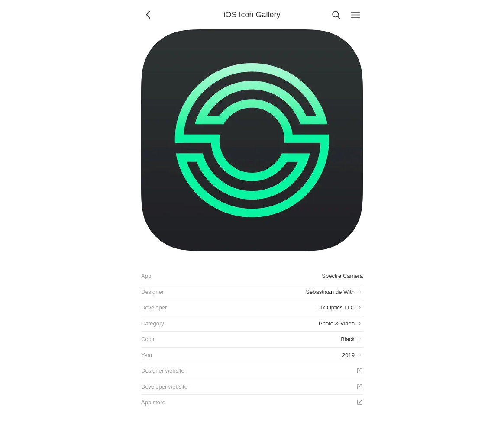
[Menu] (355, 15)
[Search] (336, 15)
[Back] (149, 15)
